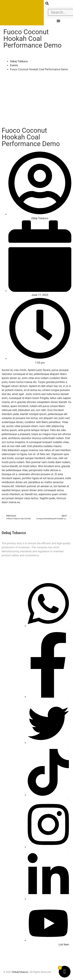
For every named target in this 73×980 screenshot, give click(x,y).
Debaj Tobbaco (19, 61)
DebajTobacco (20, 972)
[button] (58, 21)
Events (14, 65)
